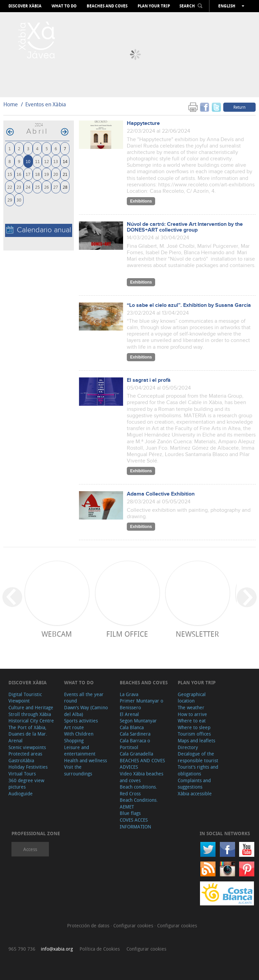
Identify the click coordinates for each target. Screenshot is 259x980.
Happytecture (143, 123)
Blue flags (130, 813)
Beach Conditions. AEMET (139, 803)
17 (28, 174)
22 (10, 187)
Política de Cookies (100, 949)
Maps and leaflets (196, 740)
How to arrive (192, 714)
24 (28, 187)
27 (56, 187)
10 (28, 161)
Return (239, 107)
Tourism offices (194, 734)
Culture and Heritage (31, 707)
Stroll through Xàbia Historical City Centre (31, 718)
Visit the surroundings (78, 770)
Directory (188, 747)
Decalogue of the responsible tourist (198, 757)
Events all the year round (84, 698)
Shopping (74, 740)
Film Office (127, 634)
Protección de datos (89, 925)
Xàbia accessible (195, 793)
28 (65, 187)
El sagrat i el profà (149, 380)
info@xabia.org (57, 949)
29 (10, 200)
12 (47, 161)
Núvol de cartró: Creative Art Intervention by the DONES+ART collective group (185, 227)
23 (19, 187)
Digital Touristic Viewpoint (25, 698)
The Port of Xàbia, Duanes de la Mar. (28, 731)
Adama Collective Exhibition (161, 494)
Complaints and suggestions (194, 784)
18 (37, 174)
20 (56, 174)
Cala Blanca (132, 727)
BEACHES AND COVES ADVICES (142, 764)
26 (47, 187)
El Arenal (129, 714)
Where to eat (192, 721)
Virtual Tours (22, 774)
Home (11, 104)
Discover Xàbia (25, 6)
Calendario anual (39, 230)
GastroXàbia (21, 760)
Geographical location (192, 698)
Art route (74, 727)
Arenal (16, 740)
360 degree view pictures (26, 784)
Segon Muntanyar (138, 721)
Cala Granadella (136, 754)
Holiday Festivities (28, 767)
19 (47, 174)
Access (30, 849)
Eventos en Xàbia (46, 104)
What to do (64, 6)
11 (37, 161)
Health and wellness (85, 760)
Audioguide (21, 793)
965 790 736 (22, 949)
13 (56, 161)
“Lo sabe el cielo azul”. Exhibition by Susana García (189, 305)
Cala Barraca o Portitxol (135, 744)
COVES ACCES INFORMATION (135, 823)
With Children (79, 734)
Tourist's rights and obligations (198, 770)
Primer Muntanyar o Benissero (141, 704)
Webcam (57, 634)
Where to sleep (194, 727)
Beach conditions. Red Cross (138, 790)
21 (65, 174)
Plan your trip (154, 6)
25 (37, 187)
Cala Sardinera (135, 734)
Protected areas (25, 754)
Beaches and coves (107, 6)
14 (65, 161)
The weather (191, 707)
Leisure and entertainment (80, 751)
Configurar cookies (134, 925)
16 (19, 174)
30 (19, 200)
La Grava (129, 694)
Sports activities (81, 721)
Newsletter (197, 634)
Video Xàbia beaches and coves (141, 777)
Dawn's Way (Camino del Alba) (86, 711)
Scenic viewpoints (27, 747)
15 (10, 174)
